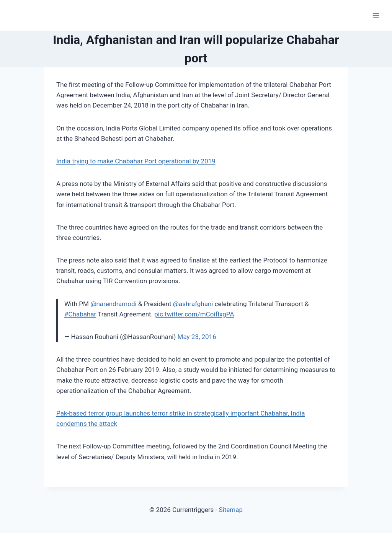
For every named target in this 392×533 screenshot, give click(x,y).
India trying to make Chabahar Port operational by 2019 (136, 161)
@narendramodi (114, 304)
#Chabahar (80, 314)
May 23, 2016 (197, 337)
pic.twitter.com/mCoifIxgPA (194, 314)
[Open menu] (376, 15)
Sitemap (231, 510)
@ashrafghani (193, 304)
